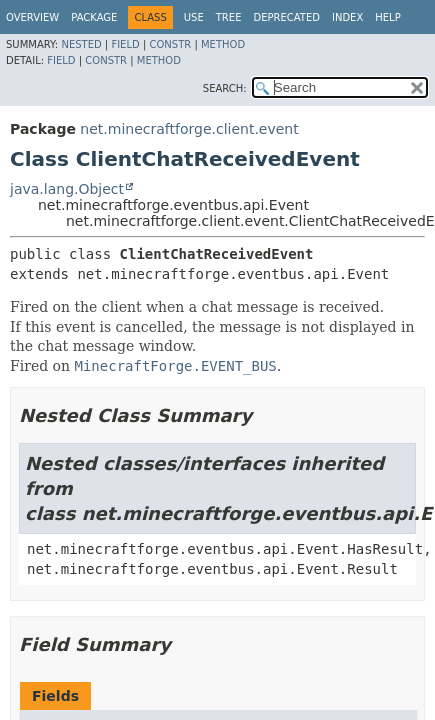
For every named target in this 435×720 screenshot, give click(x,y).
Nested (81, 44)
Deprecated (286, 17)
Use (194, 17)
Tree (229, 17)
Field (125, 44)
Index (347, 17)
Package (94, 17)
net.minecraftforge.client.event (189, 129)
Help (387, 17)
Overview (32, 17)
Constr (170, 44)
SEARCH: (225, 88)
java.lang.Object (67, 189)
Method (223, 44)
